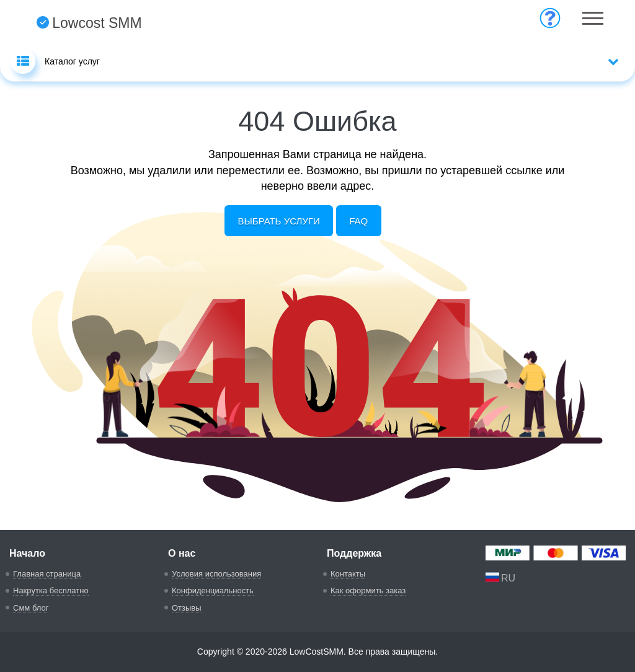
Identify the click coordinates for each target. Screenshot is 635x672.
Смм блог (31, 608)
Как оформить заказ (368, 590)
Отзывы (187, 608)
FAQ (358, 221)
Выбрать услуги (279, 221)
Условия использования (216, 574)
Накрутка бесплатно (51, 590)
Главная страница (47, 574)
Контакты (348, 574)
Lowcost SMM (89, 23)
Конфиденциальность (213, 590)
